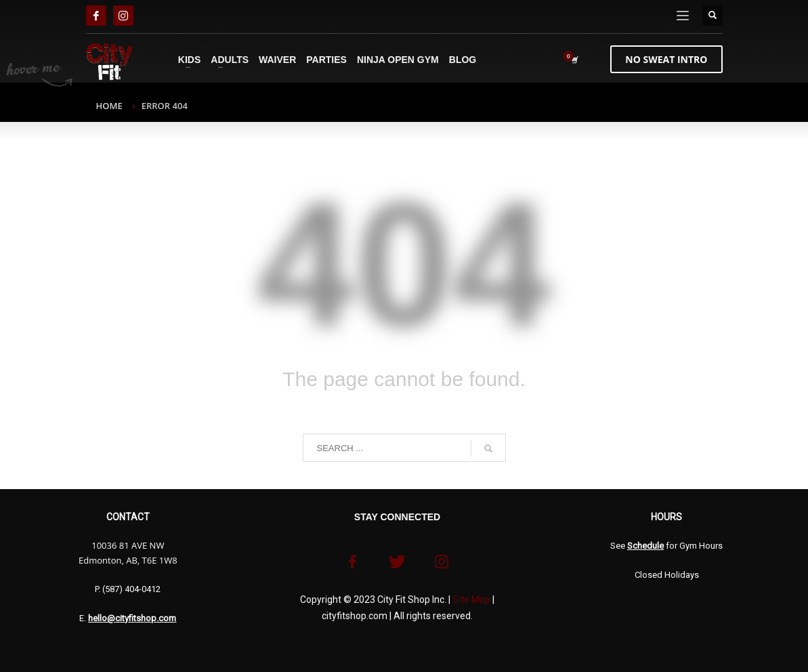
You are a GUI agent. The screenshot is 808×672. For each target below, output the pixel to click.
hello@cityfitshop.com (132, 618)
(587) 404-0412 (131, 589)
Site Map (471, 600)
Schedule (645, 546)
